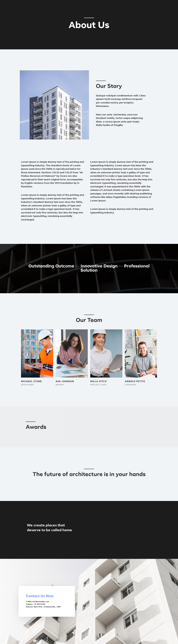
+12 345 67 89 (39, 604)
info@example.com (41, 602)
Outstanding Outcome (51, 266)
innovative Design (99, 266)
